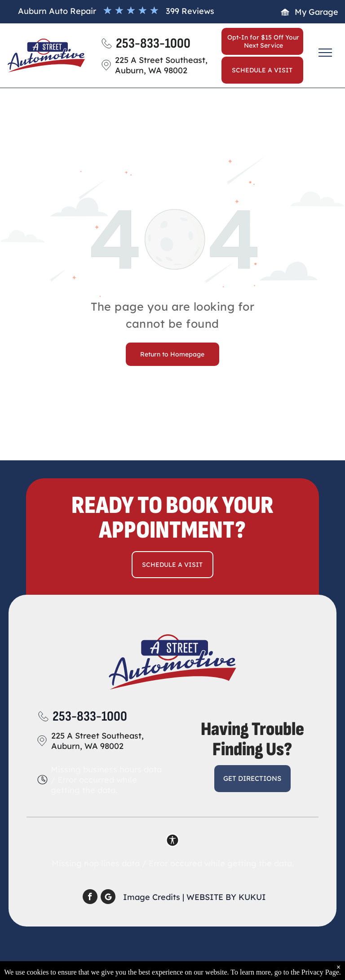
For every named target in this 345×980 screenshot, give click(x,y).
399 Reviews (190, 11)
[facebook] (90, 898)
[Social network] (108, 898)
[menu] (325, 53)
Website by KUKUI (226, 897)
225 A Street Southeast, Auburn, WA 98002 (97, 741)
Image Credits (152, 897)
